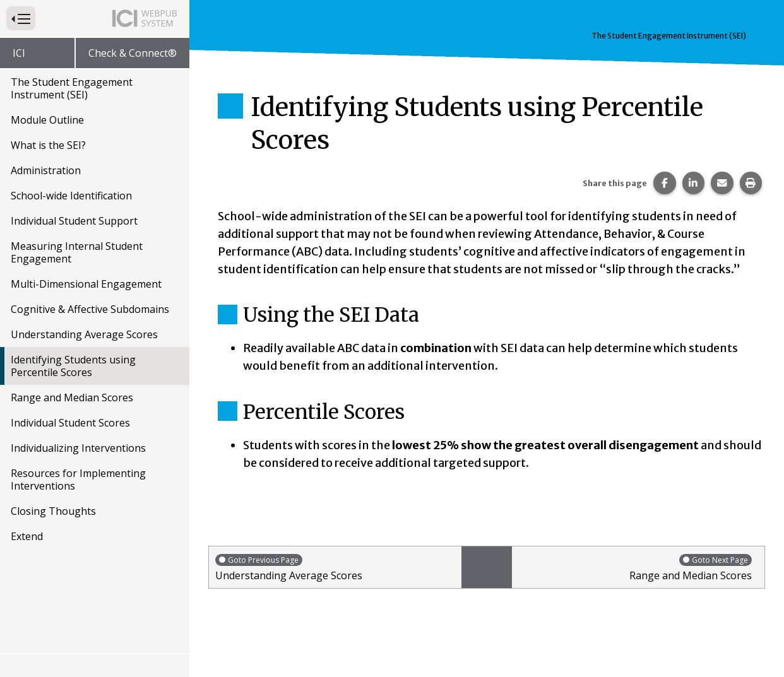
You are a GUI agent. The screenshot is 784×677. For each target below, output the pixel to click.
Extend (27, 536)
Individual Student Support (74, 221)
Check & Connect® (133, 53)
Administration (46, 170)
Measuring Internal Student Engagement (77, 252)
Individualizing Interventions (78, 448)
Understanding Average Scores (84, 334)
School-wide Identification (71, 196)
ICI (19, 53)
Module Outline (47, 120)
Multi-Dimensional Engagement (86, 284)
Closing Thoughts (53, 511)
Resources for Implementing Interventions (78, 480)
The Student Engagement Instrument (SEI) (72, 88)
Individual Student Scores (70, 423)
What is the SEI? (48, 145)
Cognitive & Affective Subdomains (90, 309)
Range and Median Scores (72, 397)
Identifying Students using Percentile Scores (73, 366)
